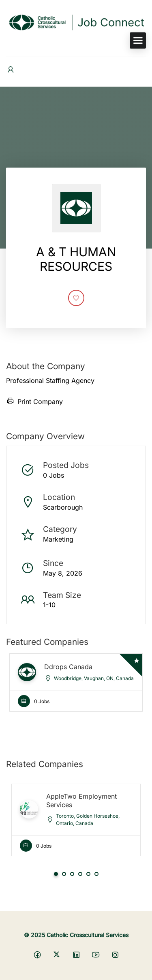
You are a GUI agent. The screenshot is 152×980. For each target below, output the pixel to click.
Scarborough (63, 507)
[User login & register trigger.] (11, 70)
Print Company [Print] (34, 401)
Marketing (58, 539)
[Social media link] (37, 954)
